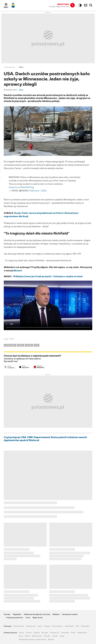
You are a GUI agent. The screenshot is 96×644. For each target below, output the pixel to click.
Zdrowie (47, 636)
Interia (21, 633)
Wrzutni (18, 271)
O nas (28, 618)
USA (37, 345)
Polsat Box (85, 626)
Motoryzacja (37, 636)
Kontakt (7, 614)
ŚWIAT (20, 345)
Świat (21, 67)
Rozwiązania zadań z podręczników (32, 640)
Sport (40, 626)
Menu (6, 7)
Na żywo (45, 633)
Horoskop (65, 633)
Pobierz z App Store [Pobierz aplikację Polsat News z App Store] (30, 367)
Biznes (28, 636)
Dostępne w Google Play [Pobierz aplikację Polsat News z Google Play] (16, 367)
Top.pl (62, 636)
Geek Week (69, 626)
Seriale (55, 636)
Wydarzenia (82, 633)
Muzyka (51, 640)
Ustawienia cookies (70, 614)
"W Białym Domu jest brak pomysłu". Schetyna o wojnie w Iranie (47, 276)
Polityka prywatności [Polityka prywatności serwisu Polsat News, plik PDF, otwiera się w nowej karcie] (15, 618)
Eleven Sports (58, 626)
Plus (77, 626)
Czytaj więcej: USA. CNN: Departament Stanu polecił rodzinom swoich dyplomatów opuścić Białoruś (45, 439)
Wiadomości (31, 626)
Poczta (29, 633)
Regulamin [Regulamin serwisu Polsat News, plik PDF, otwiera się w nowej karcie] (17, 614)
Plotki (73, 633)
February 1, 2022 (38, 191)
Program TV (55, 633)
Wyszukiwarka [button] (91, 5)
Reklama (56, 614)
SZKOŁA (29, 345)
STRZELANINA (10, 345)
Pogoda (47, 626)
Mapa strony (38, 618)
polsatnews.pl (10, 67)
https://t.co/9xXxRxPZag (21, 187)
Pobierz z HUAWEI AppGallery (45, 367)
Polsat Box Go (19, 626)
